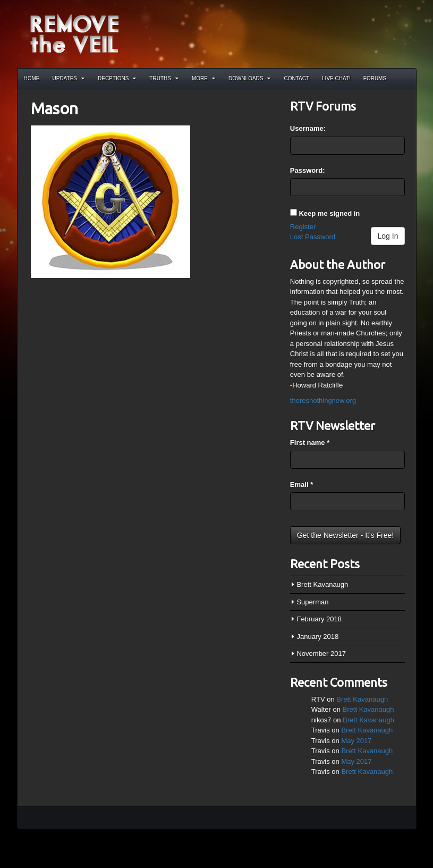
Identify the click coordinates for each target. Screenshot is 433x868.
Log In (388, 236)
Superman (312, 602)
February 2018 (319, 619)
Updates (69, 78)
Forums (375, 78)
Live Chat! (336, 78)
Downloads (250, 78)
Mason (54, 108)
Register (303, 227)
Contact (296, 78)
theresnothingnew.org (323, 401)
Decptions (117, 78)
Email (302, 484)
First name (310, 443)
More (203, 78)
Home (32, 78)
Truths (164, 78)
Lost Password (313, 237)
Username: (308, 128)
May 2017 (356, 741)
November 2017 (321, 654)
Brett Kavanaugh (322, 584)
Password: (308, 170)
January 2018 (317, 637)
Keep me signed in (329, 213)
